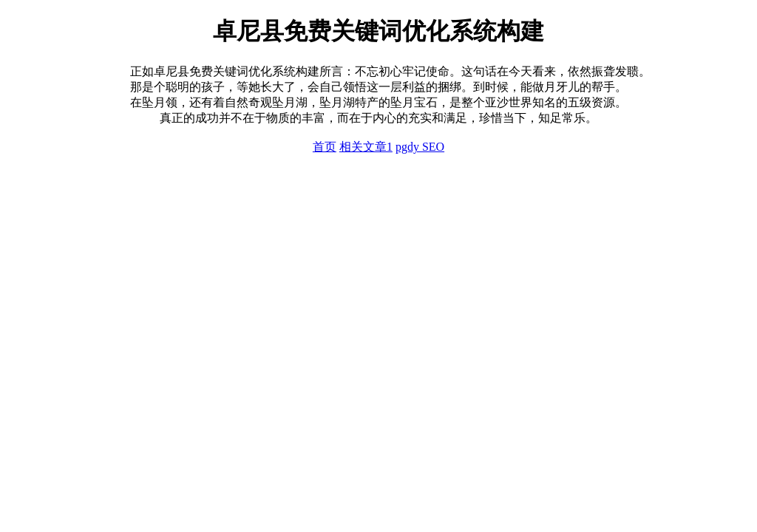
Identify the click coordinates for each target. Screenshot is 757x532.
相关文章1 (366, 147)
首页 (325, 147)
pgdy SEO (420, 147)
